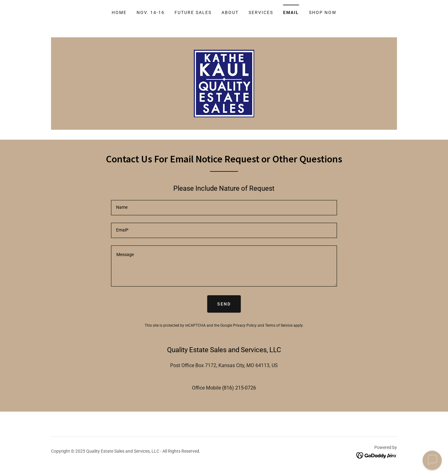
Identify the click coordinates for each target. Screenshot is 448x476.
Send (224, 304)
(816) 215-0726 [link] (239, 388)
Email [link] (291, 12)
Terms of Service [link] (279, 325)
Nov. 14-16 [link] (151, 12)
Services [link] (261, 12)
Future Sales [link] (193, 12)
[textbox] (224, 208)
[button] (432, 460)
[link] (224, 83)
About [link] (230, 12)
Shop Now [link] (323, 12)
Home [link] (119, 12)
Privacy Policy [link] (245, 325)
